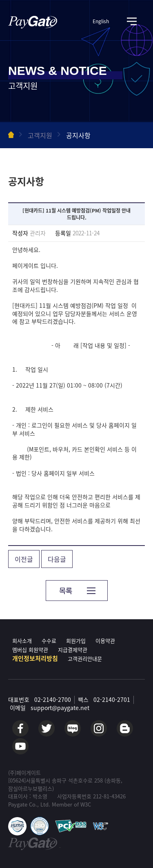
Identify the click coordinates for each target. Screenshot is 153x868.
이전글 (24, 559)
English (101, 21)
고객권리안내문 (85, 659)
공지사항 (78, 135)
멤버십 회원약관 (30, 650)
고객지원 (40, 135)
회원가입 (76, 641)
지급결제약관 (73, 650)
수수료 (49, 641)
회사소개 (22, 641)
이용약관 (105, 641)
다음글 (57, 559)
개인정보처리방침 (35, 658)
